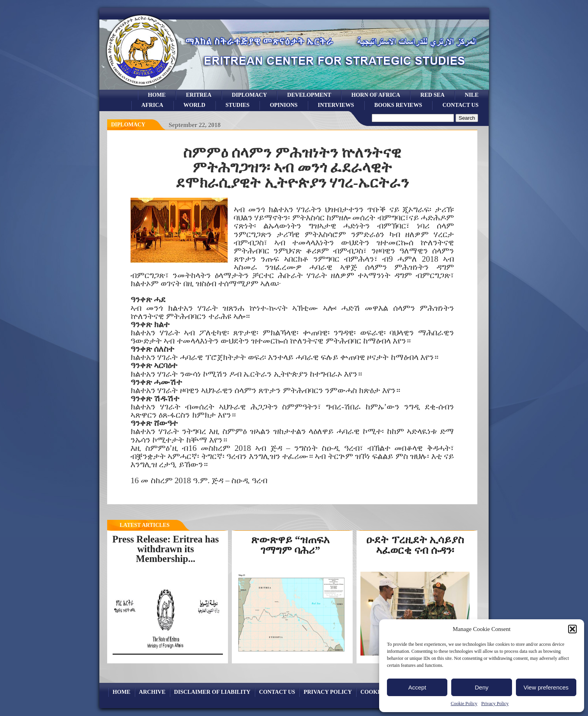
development (309, 95)
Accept (417, 687)
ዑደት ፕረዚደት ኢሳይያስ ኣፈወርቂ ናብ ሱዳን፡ (415, 545)
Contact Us (460, 105)
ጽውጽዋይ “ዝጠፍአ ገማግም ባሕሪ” (290, 545)
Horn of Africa (376, 95)
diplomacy (128, 125)
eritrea (199, 95)
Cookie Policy (464, 704)
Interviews (336, 105)
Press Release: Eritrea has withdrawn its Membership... (165, 549)
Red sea (433, 95)
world (194, 105)
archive (152, 692)
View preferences (546, 687)
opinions (283, 105)
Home (157, 95)
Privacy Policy (495, 704)
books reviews (398, 105)
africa (152, 105)
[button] (572, 629)
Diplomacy (249, 95)
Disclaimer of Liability (212, 692)
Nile (472, 95)
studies (238, 105)
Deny (481, 687)
